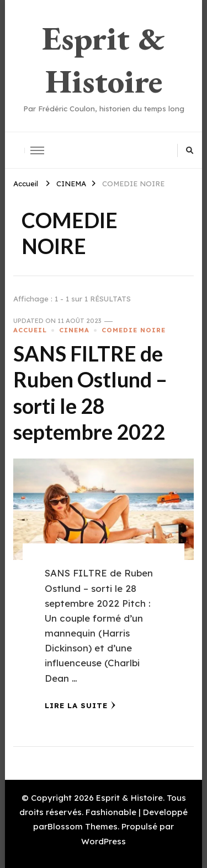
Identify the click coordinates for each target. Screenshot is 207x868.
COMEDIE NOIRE (134, 330)
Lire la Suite (80, 705)
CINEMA (74, 330)
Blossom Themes (83, 826)
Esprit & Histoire (104, 60)
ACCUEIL (30, 330)
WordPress (104, 841)
